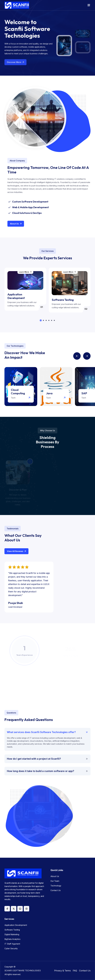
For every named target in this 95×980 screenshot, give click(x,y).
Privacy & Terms (62, 971)
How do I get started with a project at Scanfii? (34, 759)
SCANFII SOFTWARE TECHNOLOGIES (23, 971)
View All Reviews (17, 551)
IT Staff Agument (12, 944)
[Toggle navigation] (89, 5)
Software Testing (12, 930)
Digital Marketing (12, 934)
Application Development (16, 925)
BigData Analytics (12, 939)
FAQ (75, 971)
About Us (16, 224)
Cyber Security (11, 948)
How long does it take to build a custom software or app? (41, 771)
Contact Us (56, 890)
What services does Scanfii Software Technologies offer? (41, 732)
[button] (41, 320)
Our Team (55, 881)
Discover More (16, 64)
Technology (56, 886)
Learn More (25, 272)
